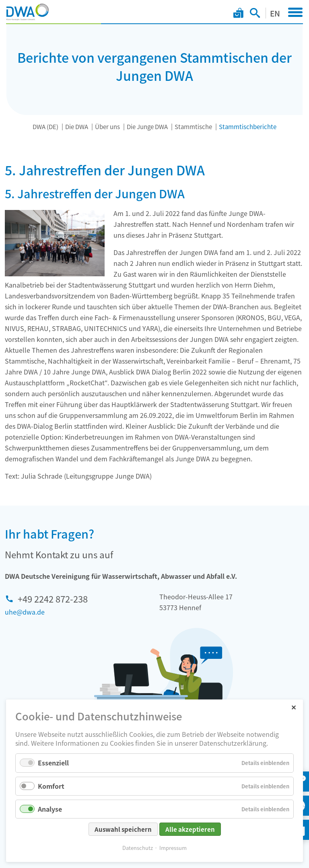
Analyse (50, 810)
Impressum (173, 849)
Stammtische (193, 126)
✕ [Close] (294, 708)
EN (275, 13)
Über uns (107, 126)
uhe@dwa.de (25, 612)
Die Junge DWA (147, 126)
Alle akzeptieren (190, 831)
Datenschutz (138, 849)
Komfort (51, 787)
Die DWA (77, 126)
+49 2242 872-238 (53, 599)
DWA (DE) (45, 126)
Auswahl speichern (123, 831)
